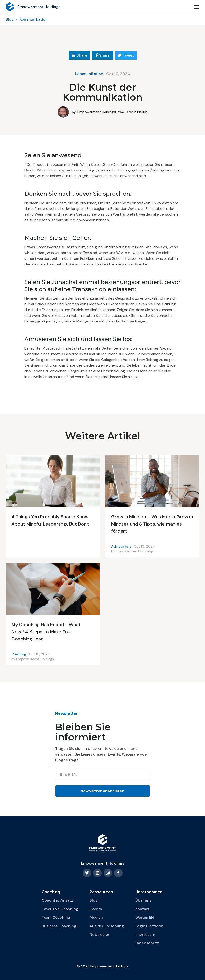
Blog (10, 19)
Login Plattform (149, 926)
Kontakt (142, 909)
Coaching (19, 654)
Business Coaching (59, 926)
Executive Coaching (60, 909)
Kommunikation (34, 19)
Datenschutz (147, 943)
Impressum (145, 935)
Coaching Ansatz (57, 900)
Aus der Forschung (107, 926)
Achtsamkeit (121, 546)
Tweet (126, 55)
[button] (196, 7)
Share (79, 55)
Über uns (143, 900)
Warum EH (145, 917)
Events (96, 909)
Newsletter (99, 935)
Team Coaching (56, 917)
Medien (96, 917)
